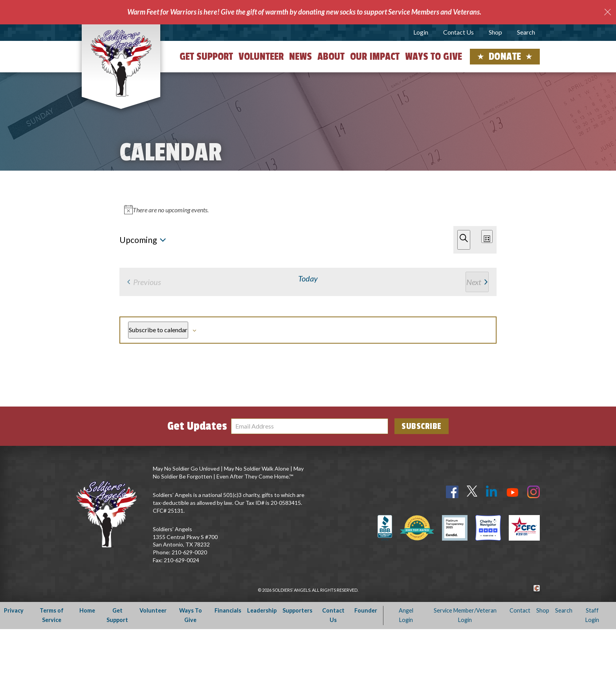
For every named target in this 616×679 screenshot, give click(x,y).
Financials (228, 660)
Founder (366, 660)
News (301, 57)
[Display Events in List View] (434, 201)
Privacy (14, 660)
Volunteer (261, 57)
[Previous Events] (122, 239)
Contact (520, 660)
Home (87, 660)
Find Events (376, 201)
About (331, 57)
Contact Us (458, 32)
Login (421, 32)
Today (155, 239)
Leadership (262, 660)
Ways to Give (434, 57)
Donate (505, 57)
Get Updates (197, 476)
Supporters (297, 660)
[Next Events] (132, 239)
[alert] (310, 273)
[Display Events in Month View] (468, 201)
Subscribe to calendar (450, 367)
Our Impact (375, 57)
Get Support (206, 57)
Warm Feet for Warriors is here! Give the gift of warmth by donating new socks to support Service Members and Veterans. (304, 12)
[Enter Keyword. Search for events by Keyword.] (234, 201)
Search (526, 32)
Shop (495, 32)
